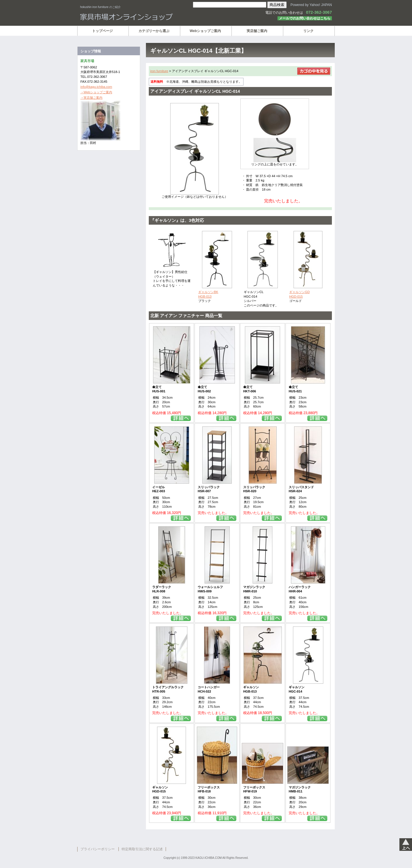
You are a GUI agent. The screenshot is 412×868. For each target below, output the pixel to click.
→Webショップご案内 (96, 92)
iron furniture (159, 71)
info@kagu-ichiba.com (96, 87)
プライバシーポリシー (98, 849)
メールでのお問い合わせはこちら (305, 18)
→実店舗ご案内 (91, 98)
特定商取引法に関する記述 (142, 849)
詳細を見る (181, 418)
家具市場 (149, 17)
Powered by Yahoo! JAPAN (311, 5)
